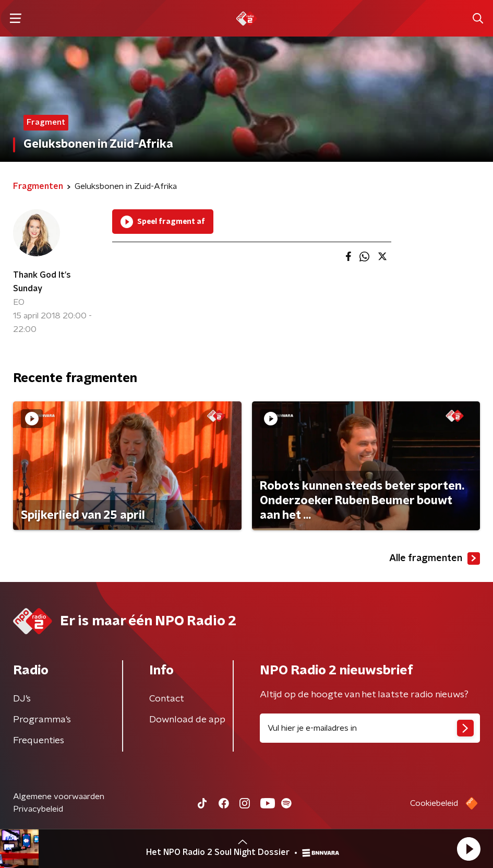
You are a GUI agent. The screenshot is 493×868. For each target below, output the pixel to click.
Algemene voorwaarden (59, 796)
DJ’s (22, 699)
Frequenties (39, 741)
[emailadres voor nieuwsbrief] (370, 728)
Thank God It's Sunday (42, 282)
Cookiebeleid (434, 803)
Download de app (187, 720)
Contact (167, 699)
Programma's (42, 720)
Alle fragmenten (435, 558)
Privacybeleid (38, 809)
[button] (468, 849)
